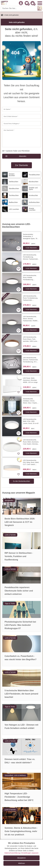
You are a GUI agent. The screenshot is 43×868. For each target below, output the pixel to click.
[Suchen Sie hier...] (19, 8)
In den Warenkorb (31, 248)
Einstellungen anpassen (30, 853)
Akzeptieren (22, 858)
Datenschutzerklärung (12, 853)
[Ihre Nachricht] (21, 138)
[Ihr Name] (21, 109)
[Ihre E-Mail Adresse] (21, 116)
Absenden (23, 156)
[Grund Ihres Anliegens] (21, 123)
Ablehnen (21, 863)
